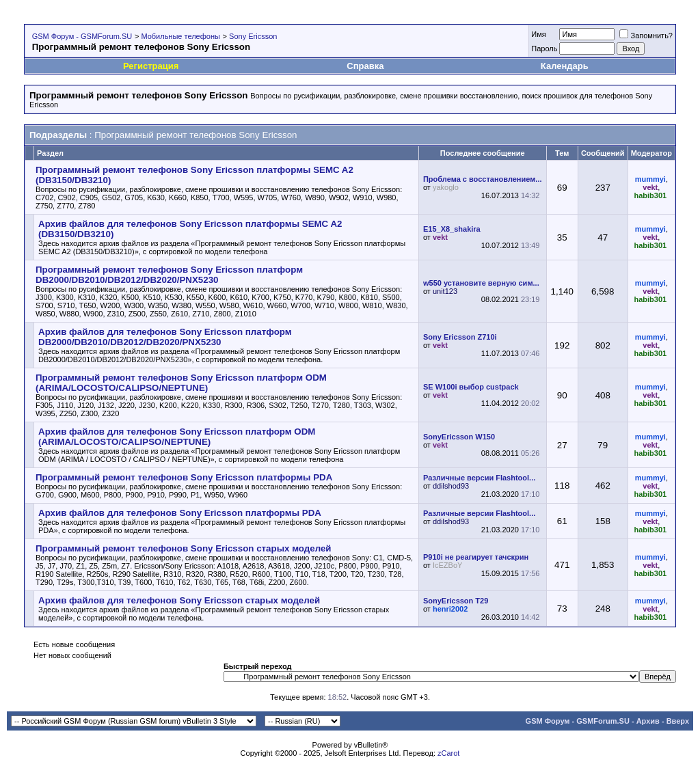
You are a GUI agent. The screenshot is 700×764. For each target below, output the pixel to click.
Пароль (544, 49)
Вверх (678, 721)
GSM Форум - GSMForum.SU (82, 36)
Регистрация (151, 66)
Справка (365, 66)
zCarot (448, 753)
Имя (538, 34)
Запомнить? (646, 36)
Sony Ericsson (253, 36)
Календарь (565, 66)
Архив (648, 721)
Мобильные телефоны (180, 36)
